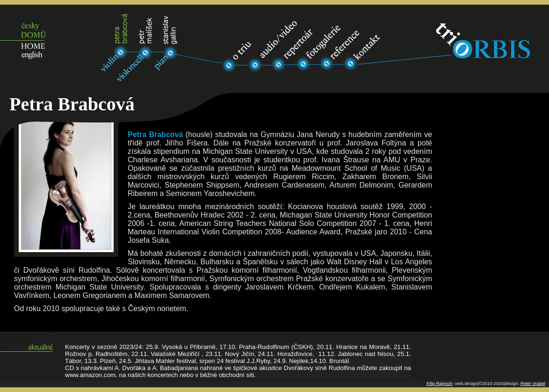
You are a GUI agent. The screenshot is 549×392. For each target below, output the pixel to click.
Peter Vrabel (533, 383)
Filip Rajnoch (439, 383)
